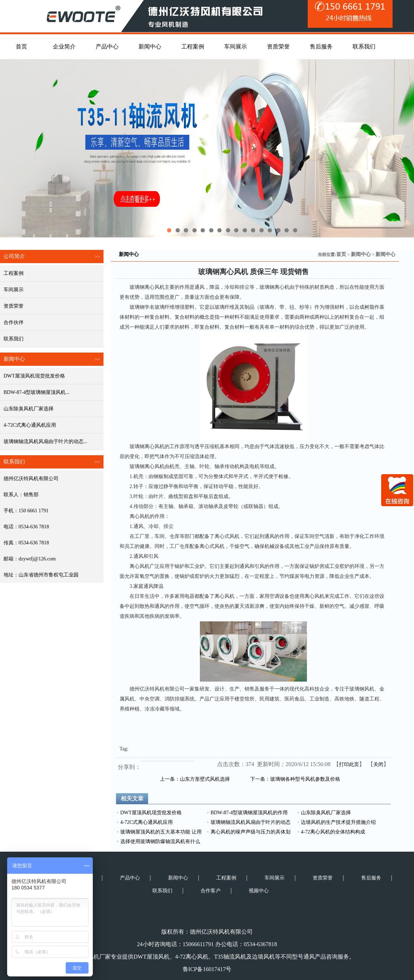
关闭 (378, 764)
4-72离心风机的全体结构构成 (333, 832)
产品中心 (130, 878)
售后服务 (371, 878)
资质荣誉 (14, 306)
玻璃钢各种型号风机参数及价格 (305, 779)
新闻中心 (361, 254)
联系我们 (14, 339)
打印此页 (349, 764)
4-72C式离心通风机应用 (30, 425)
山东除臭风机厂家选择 (29, 409)
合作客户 (211, 891)
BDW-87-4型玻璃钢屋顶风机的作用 (249, 813)
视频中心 (259, 891)
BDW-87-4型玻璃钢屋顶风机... (37, 392)
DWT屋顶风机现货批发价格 (34, 376)
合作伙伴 (14, 322)
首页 (341, 254)
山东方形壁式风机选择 (205, 779)
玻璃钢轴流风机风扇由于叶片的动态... (46, 442)
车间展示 (14, 290)
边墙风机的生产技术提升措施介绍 (338, 822)
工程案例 (14, 273)
